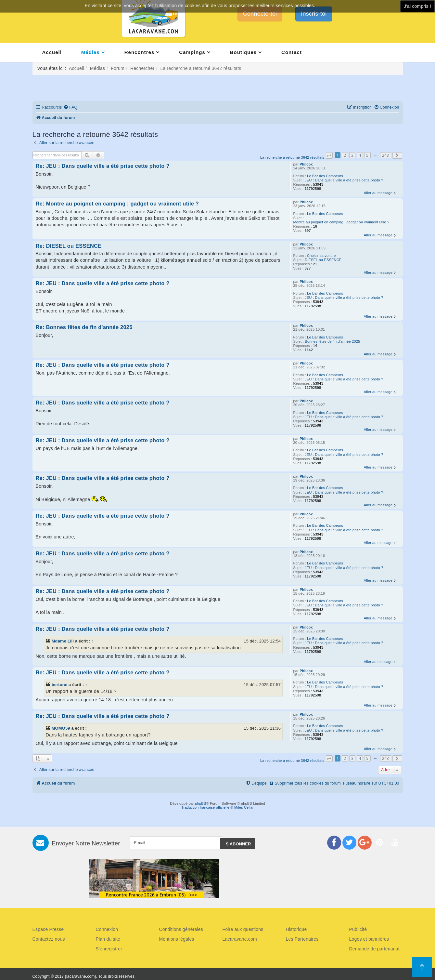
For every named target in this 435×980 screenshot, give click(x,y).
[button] (329, 155)
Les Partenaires (302, 939)
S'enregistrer (109, 949)
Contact (292, 52)
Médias (90, 52)
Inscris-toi (314, 14)
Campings (192, 52)
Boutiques (243, 52)
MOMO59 (61, 728)
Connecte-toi (260, 14)
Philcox (306, 164)
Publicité (358, 929)
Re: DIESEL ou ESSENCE (69, 246)
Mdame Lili (63, 641)
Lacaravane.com (240, 939)
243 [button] (386, 155)
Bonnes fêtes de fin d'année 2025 (332, 341)
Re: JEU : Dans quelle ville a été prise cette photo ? (103, 166)
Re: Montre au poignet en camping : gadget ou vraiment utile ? (117, 204)
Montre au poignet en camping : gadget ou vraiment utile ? (341, 222)
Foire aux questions (243, 929)
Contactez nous (49, 939)
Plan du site (108, 939)
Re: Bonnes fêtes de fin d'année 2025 (84, 327)
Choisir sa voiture (321, 256)
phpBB (200, 803)
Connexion (107, 929)
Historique (296, 929)
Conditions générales (181, 929)
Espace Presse (48, 929)
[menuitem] (70, 107)
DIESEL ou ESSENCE (323, 260)
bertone (60, 685)
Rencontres (140, 52)
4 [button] (360, 155)
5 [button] (367, 155)
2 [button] (345, 155)
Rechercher (142, 68)
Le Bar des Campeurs (325, 176)
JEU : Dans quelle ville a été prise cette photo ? (344, 180)
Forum (117, 68)
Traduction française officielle (205, 807)
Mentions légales (177, 939)
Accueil (52, 52)
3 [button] (352, 155)
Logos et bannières (369, 939)
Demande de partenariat (374, 949)
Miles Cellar (244, 807)
